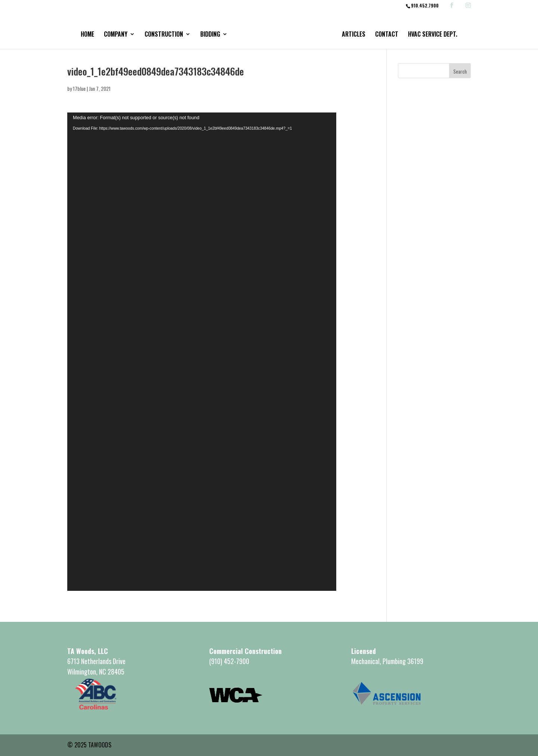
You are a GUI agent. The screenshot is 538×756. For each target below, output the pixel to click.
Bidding (210, 35)
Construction (164, 35)
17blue (79, 88)
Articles (354, 35)
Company (116, 35)
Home (87, 35)
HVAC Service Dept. (433, 35)
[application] (202, 352)
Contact (387, 35)
